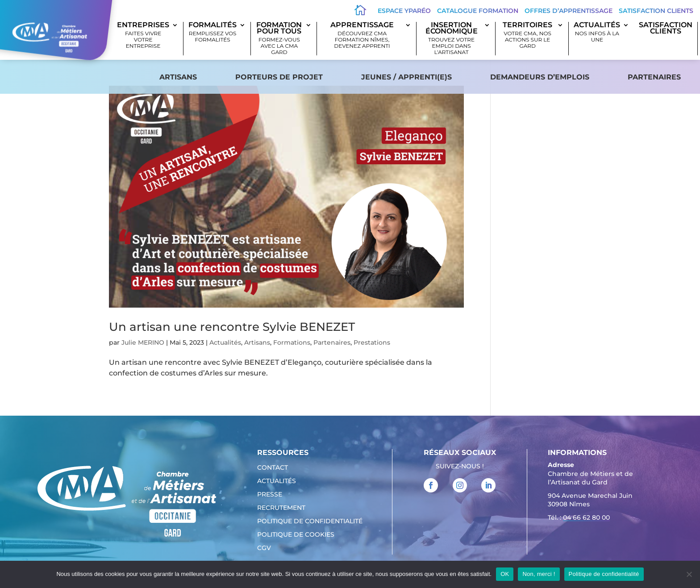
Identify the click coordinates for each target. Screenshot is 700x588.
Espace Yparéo (404, 11)
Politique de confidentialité (310, 521)
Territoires (527, 35)
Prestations (372, 342)
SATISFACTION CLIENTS (666, 29)
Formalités (212, 32)
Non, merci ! (539, 574)
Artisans (178, 77)
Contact (273, 468)
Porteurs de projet (279, 77)
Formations (292, 342)
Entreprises (143, 35)
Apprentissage (362, 35)
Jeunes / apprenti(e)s (406, 77)
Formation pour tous (279, 39)
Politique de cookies (296, 535)
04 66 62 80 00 (586, 517)
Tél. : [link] (579, 519)
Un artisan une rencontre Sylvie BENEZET (232, 327)
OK (505, 574)
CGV (264, 548)
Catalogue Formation (478, 11)
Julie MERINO (143, 342)
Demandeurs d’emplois (540, 77)
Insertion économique (451, 39)
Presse (270, 495)
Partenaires (654, 77)
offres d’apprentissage (569, 11)
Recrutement (281, 508)
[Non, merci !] (689, 574)
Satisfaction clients (656, 11)
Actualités (597, 32)
